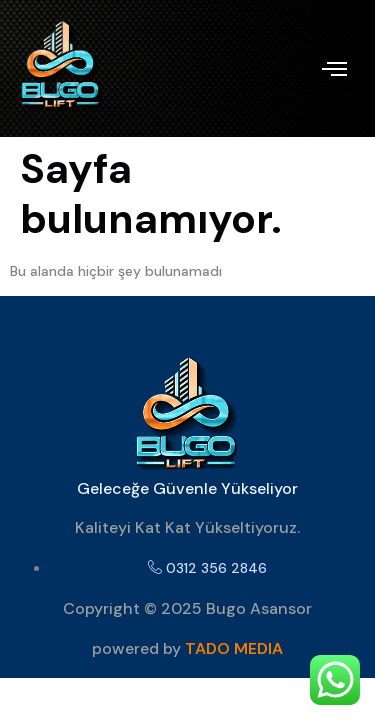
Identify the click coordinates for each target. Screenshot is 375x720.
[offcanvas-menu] (334, 69)
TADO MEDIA (234, 648)
